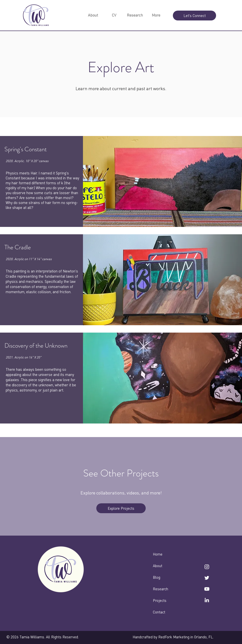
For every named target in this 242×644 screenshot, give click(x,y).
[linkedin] (207, 600)
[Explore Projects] (121, 508)
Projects (160, 600)
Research (161, 589)
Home (158, 554)
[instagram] (207, 567)
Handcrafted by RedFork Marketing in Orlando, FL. (173, 637)
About (158, 566)
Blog (157, 577)
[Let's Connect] (194, 16)
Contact (159, 612)
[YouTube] (207, 589)
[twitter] (207, 578)
